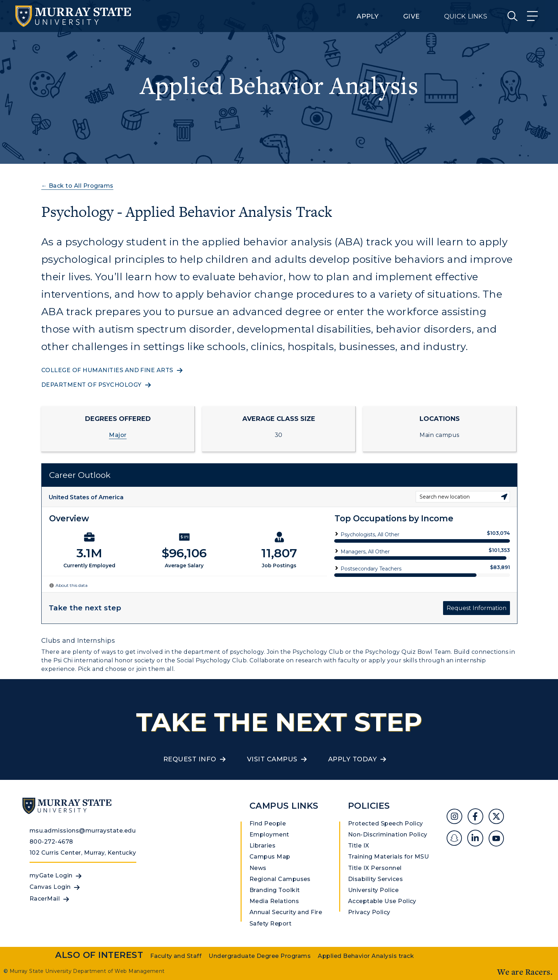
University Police (373, 890)
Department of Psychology (91, 385)
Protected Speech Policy (386, 823)
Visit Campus (272, 759)
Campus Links (284, 806)
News (258, 868)
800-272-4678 (51, 842)
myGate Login (51, 875)
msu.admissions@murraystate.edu (83, 831)
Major (118, 435)
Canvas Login (50, 887)
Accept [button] (390, 969)
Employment (269, 835)
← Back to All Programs (77, 186)
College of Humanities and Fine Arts (107, 370)
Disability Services (375, 879)
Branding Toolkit (275, 890)
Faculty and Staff (176, 956)
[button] (552, 963)
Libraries (262, 846)
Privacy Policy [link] (340, 969)
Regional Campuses (280, 879)
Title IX (359, 846)
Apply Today (352, 759)
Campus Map (270, 857)
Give (411, 16)
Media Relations (274, 901)
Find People (268, 823)
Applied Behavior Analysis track (366, 956)
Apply (368, 16)
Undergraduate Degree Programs (260, 956)
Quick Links (466, 16)
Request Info (190, 759)
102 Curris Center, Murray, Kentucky (83, 853)
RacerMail (45, 899)
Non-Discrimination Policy (388, 835)
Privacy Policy (369, 912)
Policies (369, 806)
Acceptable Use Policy (382, 901)
